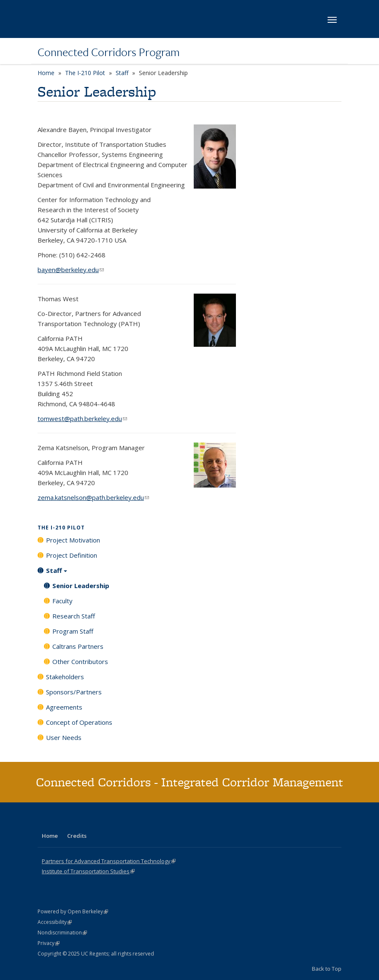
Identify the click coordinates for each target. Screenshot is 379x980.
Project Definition (72, 555)
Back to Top (327, 969)
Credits (77, 836)
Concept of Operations (79, 722)
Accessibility (55, 922)
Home (46, 73)
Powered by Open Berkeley (73, 911)
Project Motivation (73, 540)
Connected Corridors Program (109, 52)
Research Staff (74, 616)
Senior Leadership (81, 586)
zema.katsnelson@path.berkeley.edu (93, 497)
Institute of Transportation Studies (88, 871)
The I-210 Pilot (85, 73)
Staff (122, 73)
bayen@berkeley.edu (71, 270)
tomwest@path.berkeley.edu (82, 418)
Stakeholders (65, 677)
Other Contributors (80, 661)
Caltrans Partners (78, 646)
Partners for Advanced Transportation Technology (109, 861)
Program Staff (73, 631)
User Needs (64, 737)
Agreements (64, 707)
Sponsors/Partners (74, 692)
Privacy (49, 943)
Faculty (62, 601)
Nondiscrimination (62, 933)
